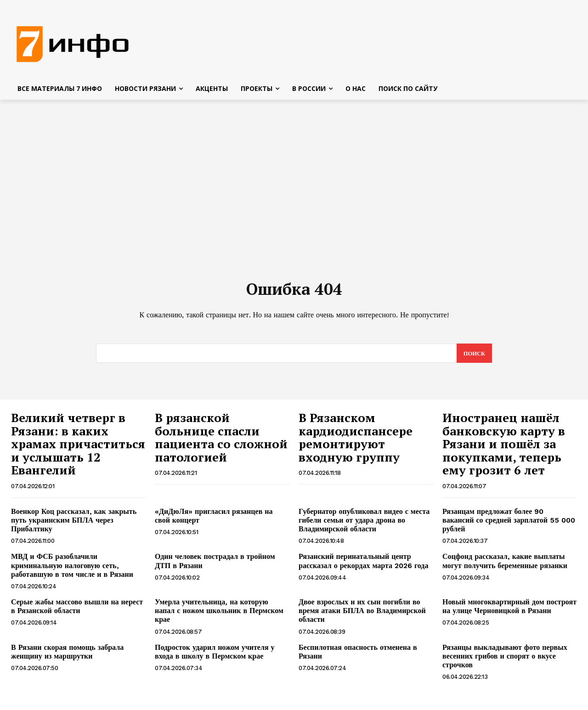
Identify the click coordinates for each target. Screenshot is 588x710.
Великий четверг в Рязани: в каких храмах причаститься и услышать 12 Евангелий (78, 447)
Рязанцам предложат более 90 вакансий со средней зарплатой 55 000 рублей (509, 524)
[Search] (474, 357)
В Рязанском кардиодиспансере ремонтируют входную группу (356, 441)
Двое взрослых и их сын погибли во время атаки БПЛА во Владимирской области (362, 614)
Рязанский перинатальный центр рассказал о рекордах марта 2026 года (363, 564)
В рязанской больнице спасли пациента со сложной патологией (221, 441)
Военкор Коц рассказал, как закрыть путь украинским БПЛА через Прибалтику (74, 524)
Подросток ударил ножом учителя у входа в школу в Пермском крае (215, 655)
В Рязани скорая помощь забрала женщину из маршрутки (67, 655)
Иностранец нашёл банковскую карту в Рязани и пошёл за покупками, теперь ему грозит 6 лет (504, 447)
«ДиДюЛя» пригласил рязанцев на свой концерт (214, 519)
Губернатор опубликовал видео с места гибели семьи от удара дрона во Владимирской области (364, 524)
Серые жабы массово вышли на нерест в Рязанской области (77, 610)
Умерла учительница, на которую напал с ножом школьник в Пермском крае (219, 614)
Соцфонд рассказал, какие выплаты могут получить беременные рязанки (505, 564)
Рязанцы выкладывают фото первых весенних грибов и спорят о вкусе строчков (505, 659)
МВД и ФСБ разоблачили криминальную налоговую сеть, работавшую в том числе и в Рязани (72, 569)
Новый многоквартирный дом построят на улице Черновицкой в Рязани (509, 610)
